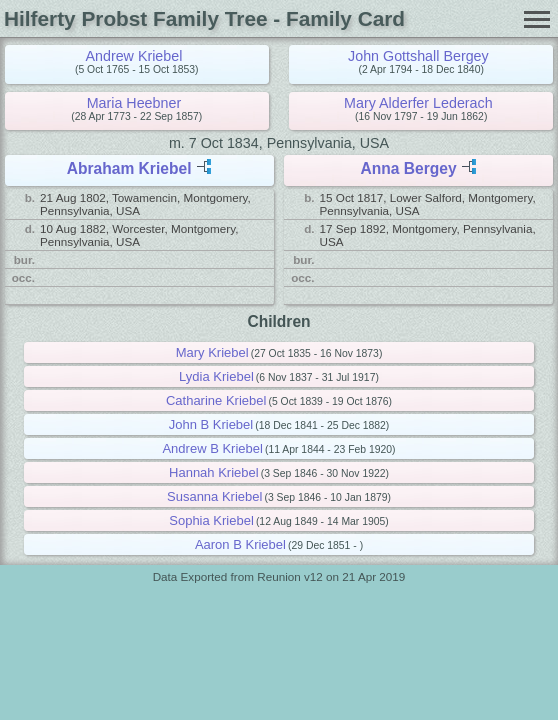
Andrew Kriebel (133, 56)
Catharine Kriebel (216, 400)
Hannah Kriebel (214, 472)
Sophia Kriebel (211, 520)
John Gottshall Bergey (418, 56)
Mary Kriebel (212, 352)
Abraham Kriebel (129, 168)
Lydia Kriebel (216, 376)
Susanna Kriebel (214, 496)
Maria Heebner (134, 103)
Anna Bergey (408, 168)
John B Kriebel (211, 424)
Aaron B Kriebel (240, 544)
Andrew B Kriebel (212, 448)
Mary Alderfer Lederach (418, 103)
